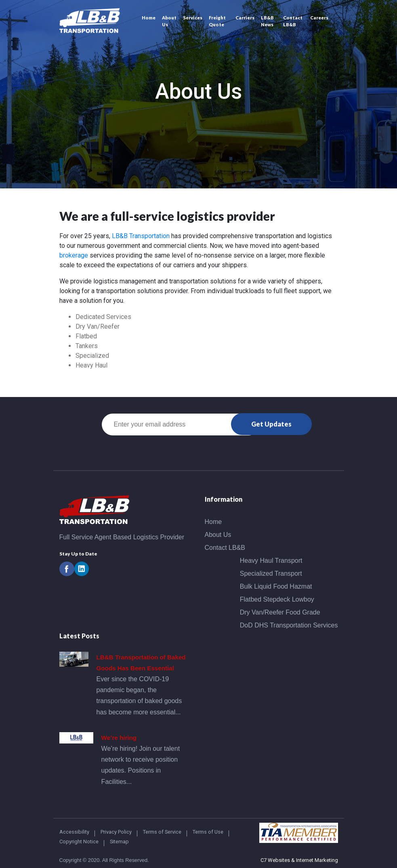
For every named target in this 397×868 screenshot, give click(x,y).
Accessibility (74, 832)
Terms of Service (162, 832)
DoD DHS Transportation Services (289, 625)
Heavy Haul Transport (271, 561)
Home (149, 18)
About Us (169, 21)
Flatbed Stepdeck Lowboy (277, 599)
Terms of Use (208, 832)
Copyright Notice (79, 842)
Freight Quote (217, 21)
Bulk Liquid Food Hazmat (276, 586)
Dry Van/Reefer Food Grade (280, 612)
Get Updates (271, 424)
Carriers (245, 18)
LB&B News (267, 21)
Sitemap (119, 842)
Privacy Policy (116, 832)
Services (193, 18)
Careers (319, 18)
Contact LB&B (293, 21)
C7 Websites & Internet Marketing (299, 860)
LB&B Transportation (141, 236)
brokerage (74, 255)
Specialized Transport (271, 573)
